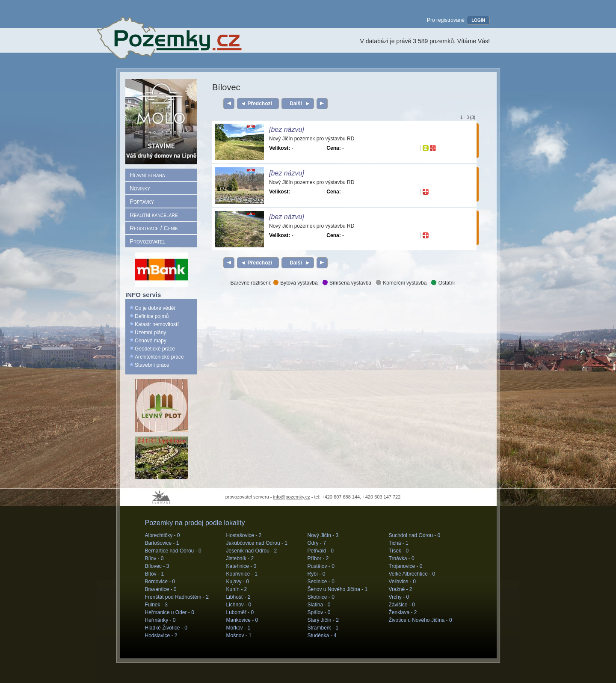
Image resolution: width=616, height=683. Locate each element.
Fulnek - (156, 605)
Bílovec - (157, 566)
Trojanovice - (406, 566)
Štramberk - (323, 628)
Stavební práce (152, 365)
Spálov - (319, 612)
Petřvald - (321, 551)
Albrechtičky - (163, 535)
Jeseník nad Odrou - (252, 551)
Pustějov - (321, 566)
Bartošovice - (162, 543)
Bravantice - (161, 589)
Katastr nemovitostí (157, 324)
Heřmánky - (160, 620)
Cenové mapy (151, 341)
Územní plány (150, 333)
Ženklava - (403, 612)
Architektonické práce (159, 357)
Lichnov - (239, 605)
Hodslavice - (161, 635)
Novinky (140, 188)
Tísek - (399, 551)
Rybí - (317, 574)
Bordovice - (160, 582)
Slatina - (319, 605)
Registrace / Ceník (154, 228)
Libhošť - (238, 597)
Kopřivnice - (242, 574)
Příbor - (318, 558)
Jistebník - (240, 558)
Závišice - (402, 605)
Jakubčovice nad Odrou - (257, 543)
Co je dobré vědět (155, 308)
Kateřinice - (241, 566)
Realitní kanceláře (154, 215)
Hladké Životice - (166, 628)
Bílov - (154, 558)
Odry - (317, 543)
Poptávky (142, 202)
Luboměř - (240, 612)
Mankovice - (242, 620)
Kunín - (237, 589)
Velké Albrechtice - (412, 574)
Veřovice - (402, 582)
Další (296, 104)
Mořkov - (238, 628)
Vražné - (401, 589)
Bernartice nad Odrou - (173, 551)
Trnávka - (402, 558)
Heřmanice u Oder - (170, 612)
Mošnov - (239, 635)
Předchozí (260, 104)
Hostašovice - (244, 535)
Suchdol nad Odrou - (415, 535)
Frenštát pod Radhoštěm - (177, 597)
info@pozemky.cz (292, 497)
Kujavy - (238, 582)
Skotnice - (321, 597)
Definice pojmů (152, 316)
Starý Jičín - (323, 620)
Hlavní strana (147, 175)
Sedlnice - (321, 582)
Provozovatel (147, 241)
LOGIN (478, 20)
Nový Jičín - (323, 535)
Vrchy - (399, 597)
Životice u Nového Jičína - (421, 620)
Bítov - (155, 574)
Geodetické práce (155, 349)
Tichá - (399, 543)
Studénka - (322, 635)
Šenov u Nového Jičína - (338, 589)
